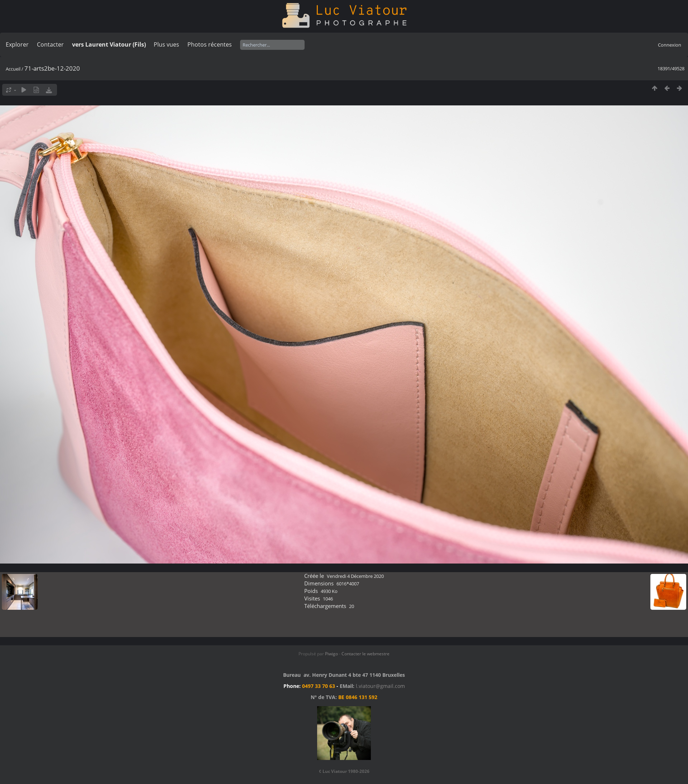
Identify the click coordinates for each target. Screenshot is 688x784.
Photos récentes (210, 44)
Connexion (670, 45)
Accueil (13, 69)
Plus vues (166, 44)
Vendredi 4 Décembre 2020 (355, 576)
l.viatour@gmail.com (380, 686)
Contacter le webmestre (365, 654)
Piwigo (331, 654)
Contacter (50, 44)
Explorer (17, 44)
